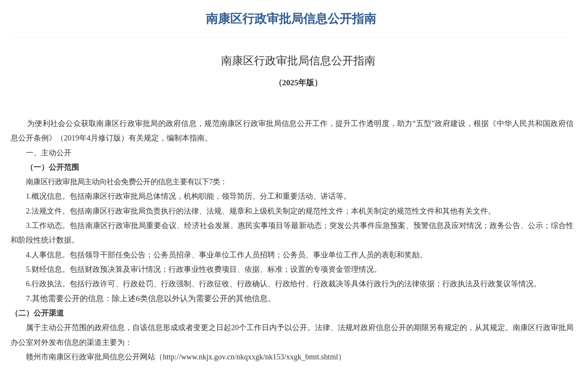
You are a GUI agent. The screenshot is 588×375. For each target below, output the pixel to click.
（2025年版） (298, 83)
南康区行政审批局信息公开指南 (298, 61)
